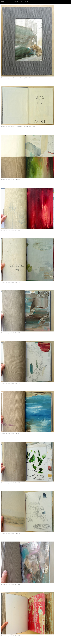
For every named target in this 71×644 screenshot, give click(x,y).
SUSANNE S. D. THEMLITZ (21, 2)
